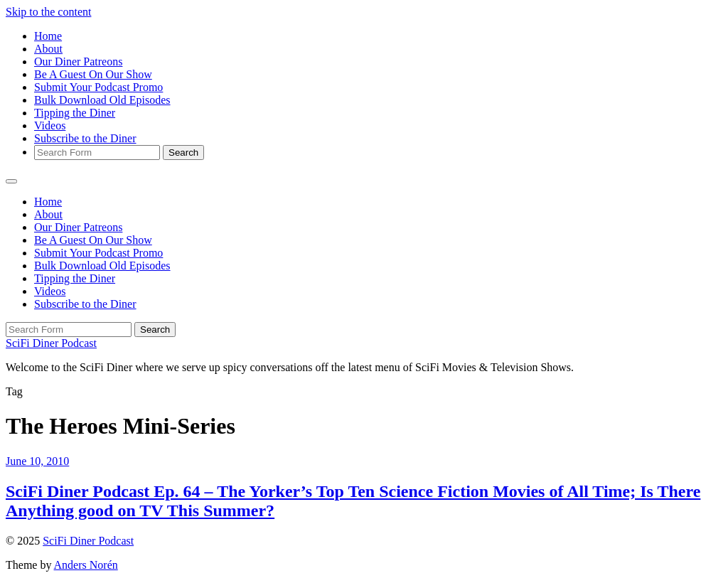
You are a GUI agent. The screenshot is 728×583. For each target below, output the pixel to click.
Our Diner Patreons (78, 61)
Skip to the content (48, 12)
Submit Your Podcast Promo (98, 87)
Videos (50, 125)
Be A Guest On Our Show (93, 74)
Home (48, 36)
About (48, 49)
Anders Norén (86, 565)
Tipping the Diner (75, 113)
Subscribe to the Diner (85, 138)
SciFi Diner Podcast (51, 343)
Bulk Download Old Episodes (102, 100)
